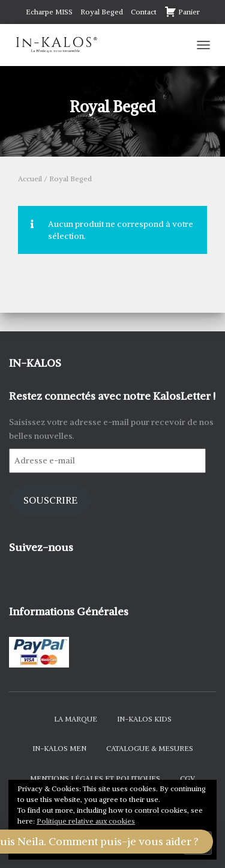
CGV (187, 778)
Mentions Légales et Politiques (95, 778)
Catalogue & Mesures (150, 748)
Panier (182, 11)
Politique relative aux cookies (86, 821)
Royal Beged (102, 12)
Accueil (30, 179)
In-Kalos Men (59, 748)
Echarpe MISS (49, 12)
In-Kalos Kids (144, 719)
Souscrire (50, 500)
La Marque (76, 719)
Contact (144, 12)
